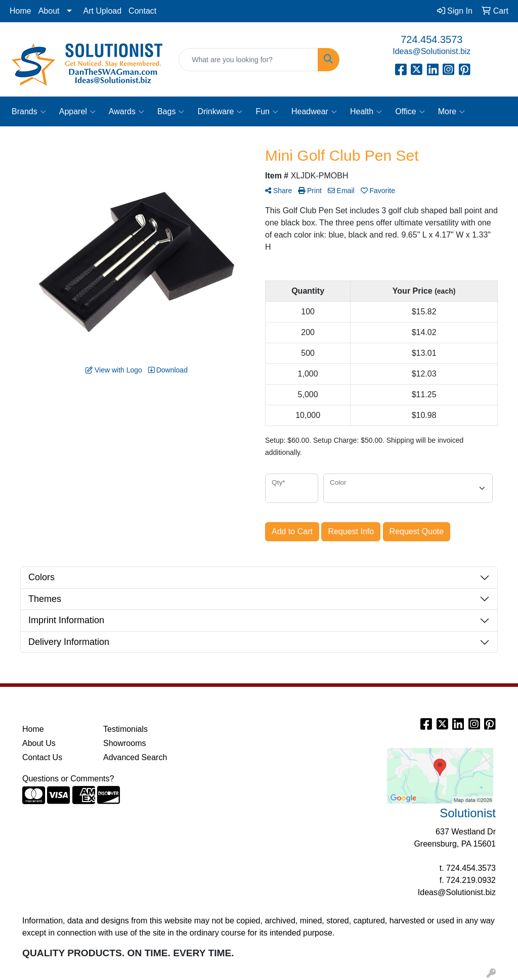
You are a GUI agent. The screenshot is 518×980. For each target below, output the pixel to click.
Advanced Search (135, 757)
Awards (126, 112)
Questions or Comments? (68, 779)
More (451, 112)
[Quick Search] (248, 60)
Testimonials (125, 729)
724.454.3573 (431, 39)
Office (410, 112)
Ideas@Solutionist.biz (431, 51)
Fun (267, 112)
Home (20, 11)
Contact (142, 11)
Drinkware (220, 112)
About (49, 11)
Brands (29, 112)
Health (366, 112)
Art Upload (103, 11)
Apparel (77, 112)
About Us (39, 743)
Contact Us (42, 757)
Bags (171, 112)
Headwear (314, 112)
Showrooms (124, 743)
